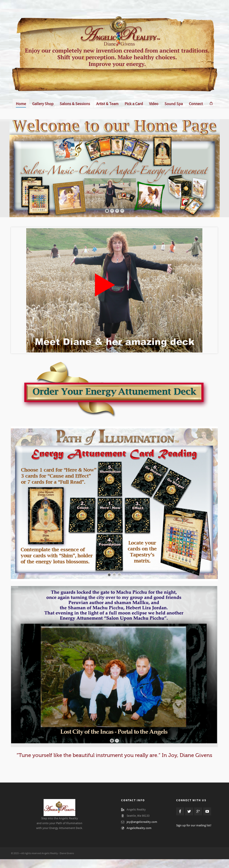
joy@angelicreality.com (142, 822)
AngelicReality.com (139, 828)
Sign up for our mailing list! (194, 825)
